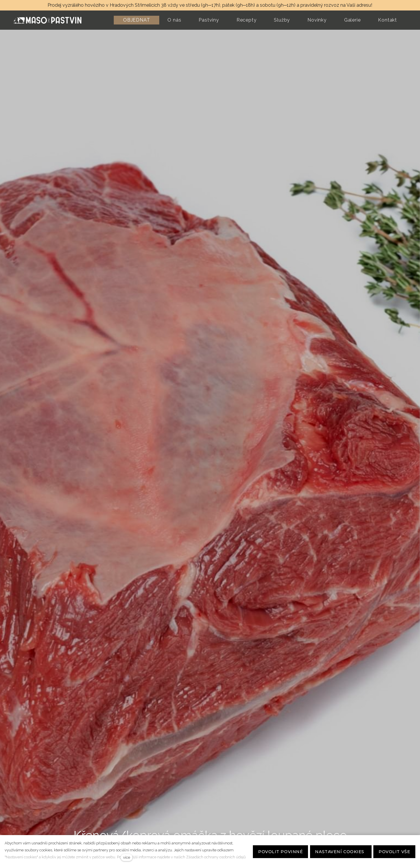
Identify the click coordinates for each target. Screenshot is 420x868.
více (127, 857)
